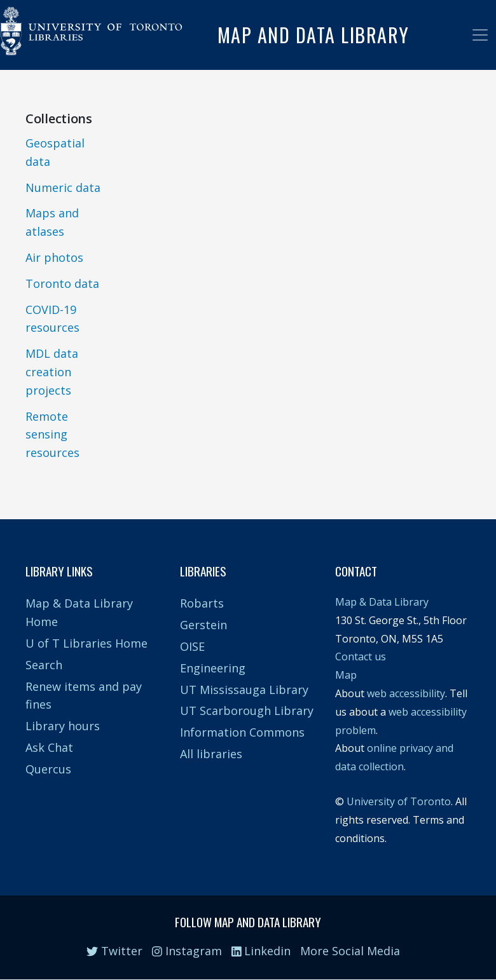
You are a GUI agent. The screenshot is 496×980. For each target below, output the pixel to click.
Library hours (63, 726)
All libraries (211, 754)
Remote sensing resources (52, 435)
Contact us (361, 657)
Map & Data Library (382, 602)
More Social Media (350, 951)
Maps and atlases (52, 222)
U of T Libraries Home (86, 643)
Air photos (54, 257)
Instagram (187, 951)
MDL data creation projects (52, 372)
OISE (192, 646)
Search (44, 665)
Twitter (114, 951)
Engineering (213, 668)
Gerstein (203, 625)
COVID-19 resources (52, 319)
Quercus (48, 769)
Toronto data (62, 283)
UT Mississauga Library (244, 690)
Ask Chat (49, 747)
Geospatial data (55, 152)
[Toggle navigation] (480, 35)
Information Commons (242, 732)
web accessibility (406, 693)
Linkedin (261, 951)
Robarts (202, 603)
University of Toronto (399, 801)
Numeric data (63, 187)
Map (346, 675)
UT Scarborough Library (247, 711)
